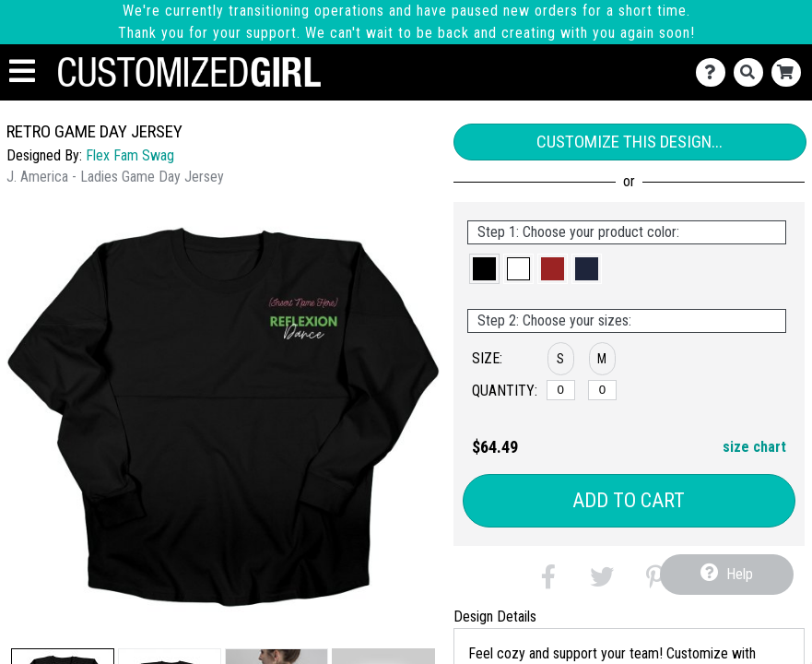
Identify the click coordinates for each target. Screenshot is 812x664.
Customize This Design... (630, 142)
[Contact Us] (715, 72)
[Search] (753, 72)
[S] (561, 390)
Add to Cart (629, 500)
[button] (484, 269)
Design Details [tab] (495, 617)
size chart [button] (754, 447)
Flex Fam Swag (130, 155)
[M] (602, 390)
